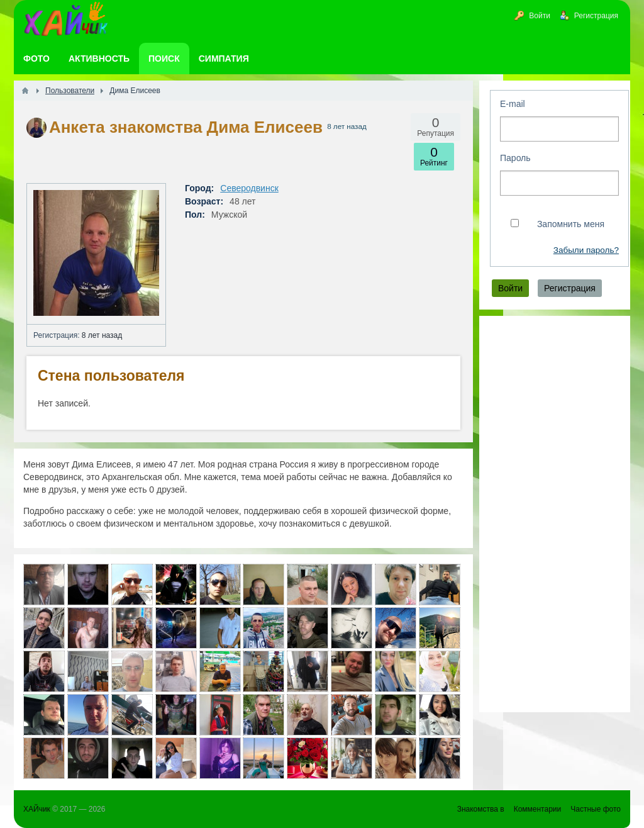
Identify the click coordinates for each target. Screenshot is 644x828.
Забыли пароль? (586, 250)
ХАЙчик (37, 809)
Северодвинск (249, 188)
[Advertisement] (555, 514)
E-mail (513, 104)
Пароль (515, 158)
